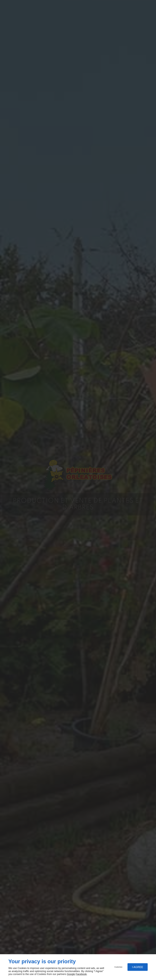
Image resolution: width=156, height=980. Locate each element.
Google (71, 974)
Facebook (81, 974)
